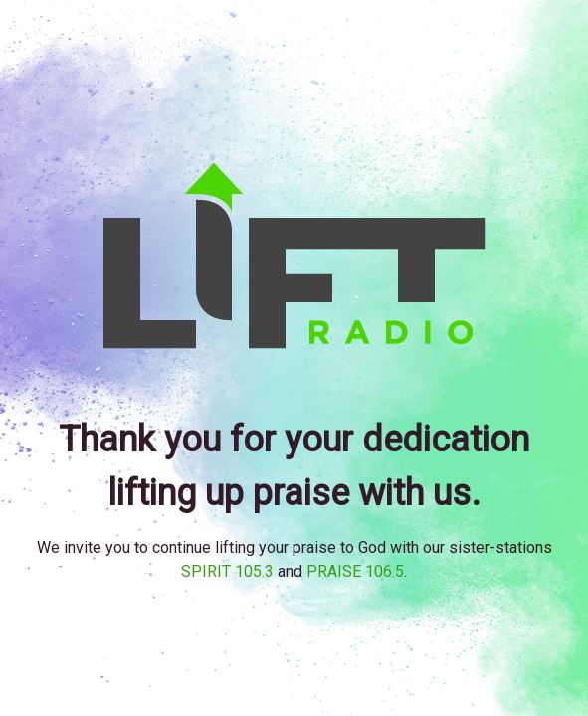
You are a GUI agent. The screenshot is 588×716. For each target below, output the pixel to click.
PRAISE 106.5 (355, 571)
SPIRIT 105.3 (227, 571)
